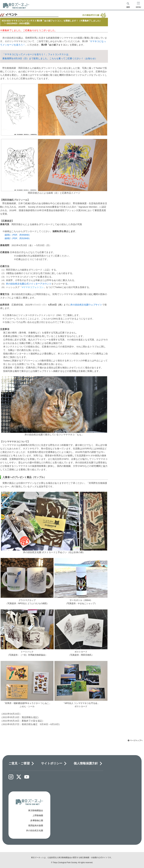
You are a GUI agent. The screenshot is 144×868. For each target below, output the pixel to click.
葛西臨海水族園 (36, 825)
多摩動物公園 (37, 820)
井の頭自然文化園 (35, 830)
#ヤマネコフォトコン (33, 287)
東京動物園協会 (36, 810)
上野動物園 (38, 815)
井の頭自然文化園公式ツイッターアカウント (29, 284)
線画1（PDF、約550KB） (18, 235)
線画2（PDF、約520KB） (18, 238)
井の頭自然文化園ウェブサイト (86, 305)
